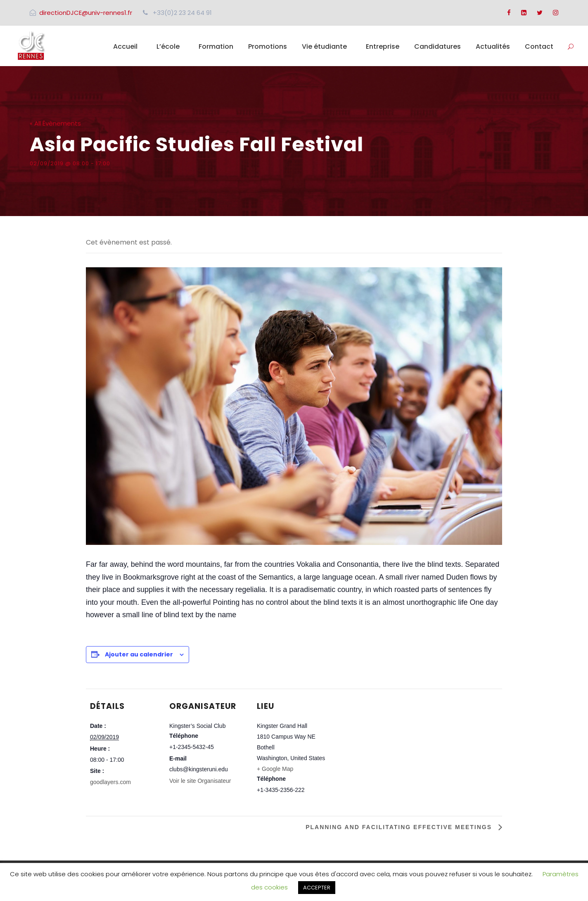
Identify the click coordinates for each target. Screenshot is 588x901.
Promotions (268, 46)
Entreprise (383, 46)
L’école (168, 46)
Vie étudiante (324, 46)
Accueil (125, 46)
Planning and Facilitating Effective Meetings (400, 827)
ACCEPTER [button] (317, 888)
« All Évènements (55, 123)
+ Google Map (275, 769)
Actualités (493, 46)
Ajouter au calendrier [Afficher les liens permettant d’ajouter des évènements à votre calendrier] (139, 654)
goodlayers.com (110, 782)
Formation (216, 46)
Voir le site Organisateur (200, 781)
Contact (539, 46)
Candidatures (437, 46)
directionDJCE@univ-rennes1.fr (86, 13)
